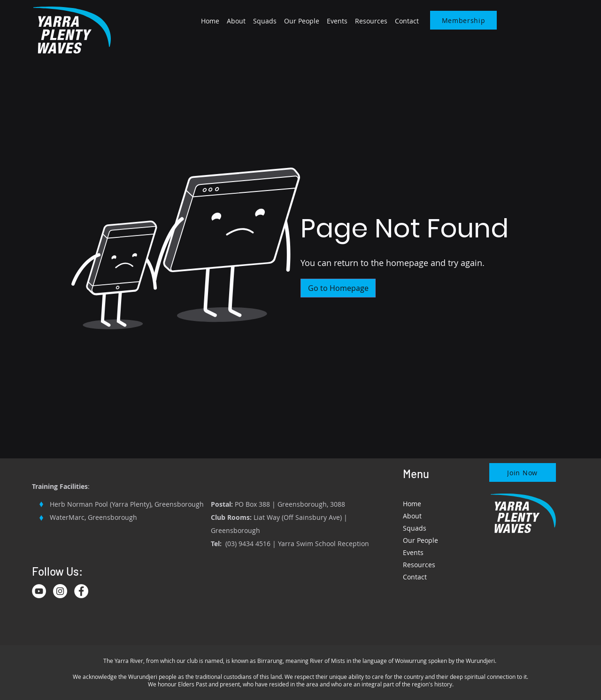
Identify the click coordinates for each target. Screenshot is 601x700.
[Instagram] (60, 591)
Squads (415, 528)
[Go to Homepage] (338, 288)
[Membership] (463, 20)
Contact (415, 577)
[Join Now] (523, 472)
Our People (420, 540)
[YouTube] (39, 591)
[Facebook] (81, 591)
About (412, 516)
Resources (419, 565)
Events (413, 552)
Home (412, 504)
